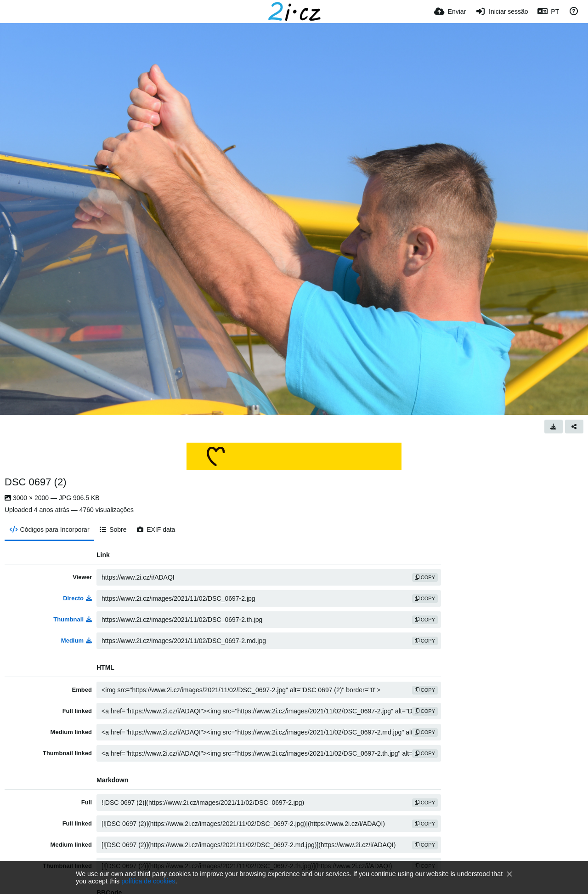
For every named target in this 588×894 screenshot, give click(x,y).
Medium (76, 641)
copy (425, 577)
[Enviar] (450, 11)
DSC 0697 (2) (36, 482)
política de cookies (148, 881)
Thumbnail (73, 619)
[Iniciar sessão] (501, 11)
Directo (77, 598)
